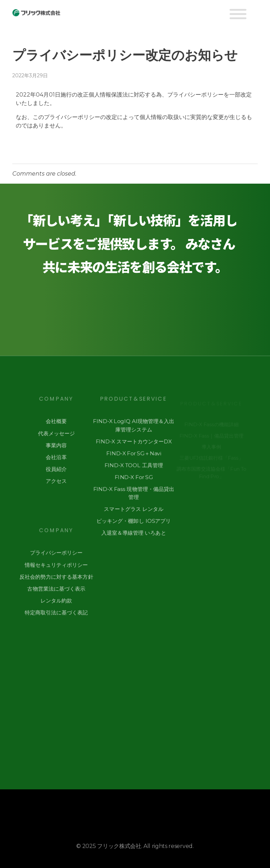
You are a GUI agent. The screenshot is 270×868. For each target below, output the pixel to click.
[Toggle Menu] (238, 14)
